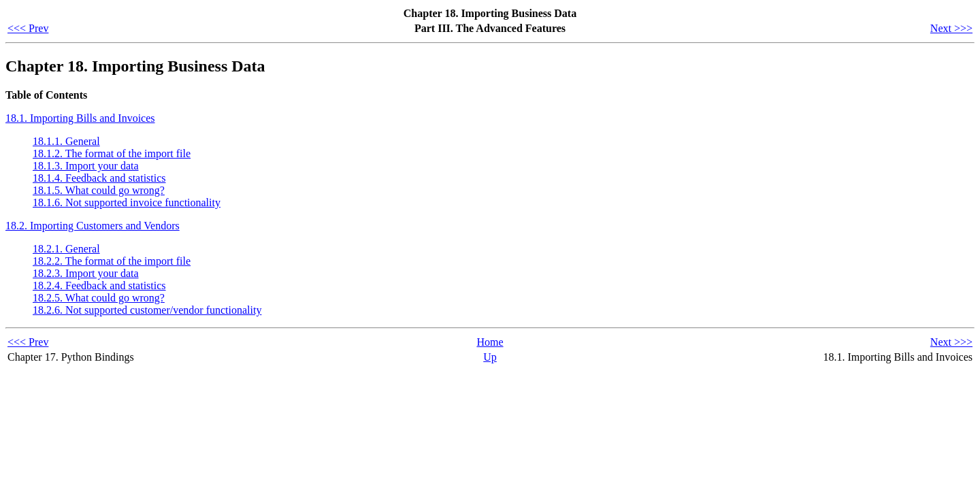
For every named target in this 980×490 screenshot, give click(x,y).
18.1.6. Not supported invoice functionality (127, 202)
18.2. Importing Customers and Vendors (93, 226)
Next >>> (951, 28)
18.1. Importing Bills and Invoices (80, 118)
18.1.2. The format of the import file (112, 153)
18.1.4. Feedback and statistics (99, 178)
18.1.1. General (66, 141)
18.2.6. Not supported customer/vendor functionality (147, 310)
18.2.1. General (66, 249)
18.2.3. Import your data (86, 273)
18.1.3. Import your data (86, 166)
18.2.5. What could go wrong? (99, 298)
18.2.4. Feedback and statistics (99, 285)
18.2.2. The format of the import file (112, 261)
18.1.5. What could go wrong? (99, 190)
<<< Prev (28, 28)
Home (490, 342)
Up (490, 357)
